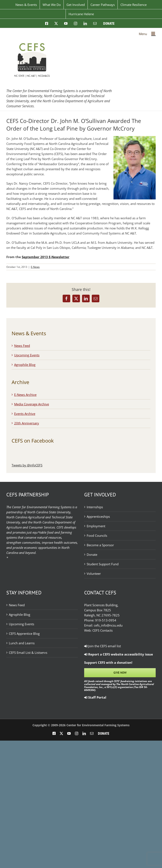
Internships (95, 507)
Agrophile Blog (25, 365)
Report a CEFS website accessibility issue (119, 654)
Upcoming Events (27, 355)
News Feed (22, 346)
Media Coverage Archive (32, 404)
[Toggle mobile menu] (153, 33)
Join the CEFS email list (103, 646)
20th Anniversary (27, 423)
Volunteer (94, 574)
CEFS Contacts (103, 630)
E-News (35, 267)
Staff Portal (95, 697)
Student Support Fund (103, 564)
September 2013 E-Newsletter (46, 257)
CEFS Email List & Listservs (28, 653)
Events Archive (25, 414)
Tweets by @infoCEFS (27, 465)
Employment (96, 526)
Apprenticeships (98, 516)
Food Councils (97, 536)
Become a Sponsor (100, 545)
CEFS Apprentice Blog (24, 634)
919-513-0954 (106, 620)
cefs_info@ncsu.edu (108, 625)
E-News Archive (25, 395)
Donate (92, 555)
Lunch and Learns (22, 643)
